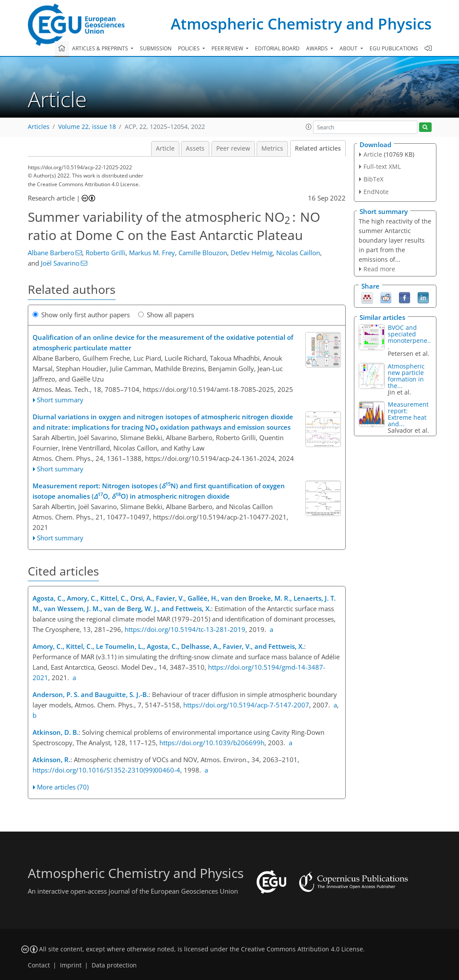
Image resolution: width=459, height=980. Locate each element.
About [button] (349, 48)
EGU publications (394, 48)
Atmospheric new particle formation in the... (406, 376)
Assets (195, 148)
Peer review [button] (228, 48)
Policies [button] (190, 48)
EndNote (376, 192)
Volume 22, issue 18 (87, 127)
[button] (309, 127)
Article (165, 148)
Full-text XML (382, 166)
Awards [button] (318, 48)
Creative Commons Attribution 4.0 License (302, 949)
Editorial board (277, 48)
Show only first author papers (81, 315)
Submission (156, 48)
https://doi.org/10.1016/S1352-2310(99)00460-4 (106, 770)
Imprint (71, 965)
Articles (39, 127)
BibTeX (373, 179)
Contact (39, 965)
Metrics (272, 148)
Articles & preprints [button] (101, 48)
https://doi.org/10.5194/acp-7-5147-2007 (246, 705)
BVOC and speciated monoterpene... (409, 337)
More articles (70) (63, 787)
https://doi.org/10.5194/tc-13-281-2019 (185, 629)
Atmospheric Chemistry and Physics (301, 24)
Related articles (318, 148)
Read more (379, 269)
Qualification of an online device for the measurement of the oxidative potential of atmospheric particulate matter (163, 342)
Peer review (233, 148)
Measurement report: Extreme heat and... (408, 414)
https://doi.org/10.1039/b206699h (212, 743)
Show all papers (166, 315)
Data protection (114, 965)
